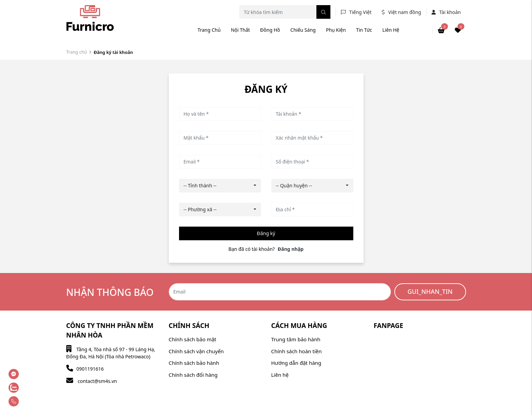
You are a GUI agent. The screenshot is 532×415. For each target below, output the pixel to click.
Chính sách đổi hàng (193, 375)
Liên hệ (391, 30)
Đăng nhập (291, 249)
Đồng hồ (270, 30)
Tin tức (364, 30)
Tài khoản (446, 12)
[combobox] (220, 186)
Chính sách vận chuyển (196, 351)
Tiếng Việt (360, 12)
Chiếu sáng (303, 30)
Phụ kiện (336, 30)
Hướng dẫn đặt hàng (296, 363)
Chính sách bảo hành (194, 363)
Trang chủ (209, 30)
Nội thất (241, 30)
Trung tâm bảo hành (296, 339)
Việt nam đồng (405, 12)
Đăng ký (266, 233)
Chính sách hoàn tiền (297, 351)
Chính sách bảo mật (193, 339)
